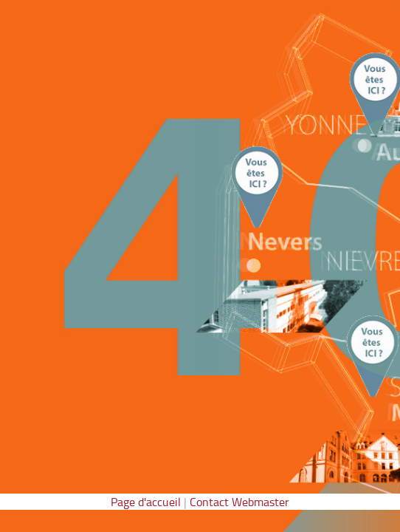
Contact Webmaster (239, 502)
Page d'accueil (146, 502)
